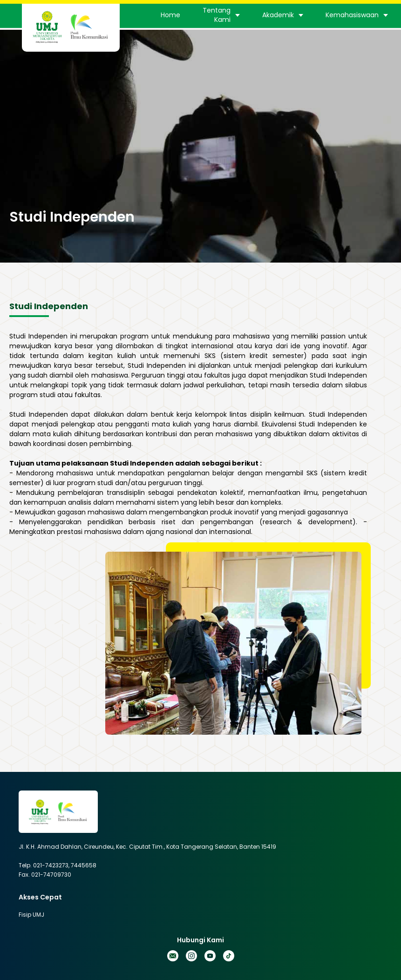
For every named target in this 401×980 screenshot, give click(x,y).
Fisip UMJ (31, 915)
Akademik (278, 15)
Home (170, 15)
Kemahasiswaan (352, 15)
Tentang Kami (217, 15)
